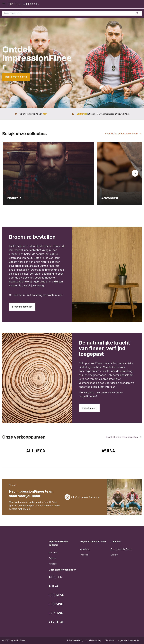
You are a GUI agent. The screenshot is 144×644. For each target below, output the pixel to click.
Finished (53, 558)
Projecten (84, 555)
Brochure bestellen (22, 307)
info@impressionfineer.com (86, 497)
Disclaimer (110, 640)
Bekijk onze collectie (16, 77)
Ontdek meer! (89, 408)
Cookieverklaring (94, 640)
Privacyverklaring (75, 640)
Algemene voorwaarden (129, 640)
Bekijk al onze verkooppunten (124, 437)
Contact (114, 555)
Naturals (53, 564)
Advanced (54, 552)
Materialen (85, 549)
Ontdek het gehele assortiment (122, 134)
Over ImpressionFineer (121, 549)
